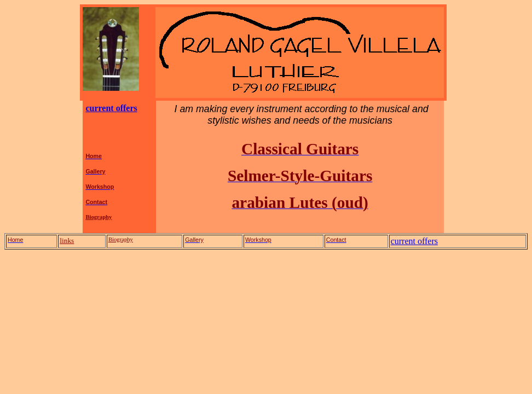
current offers (111, 108)
